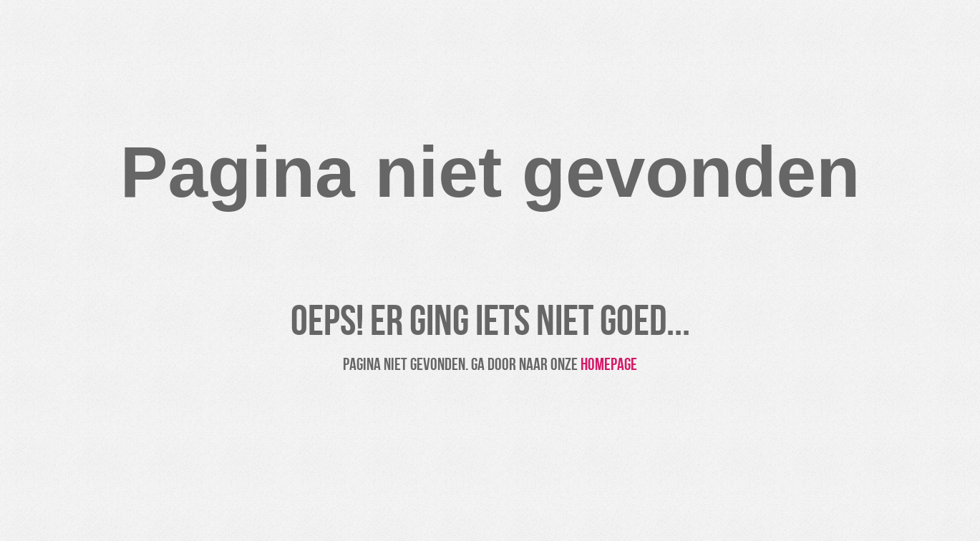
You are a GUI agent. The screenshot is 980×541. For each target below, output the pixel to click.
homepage (609, 365)
